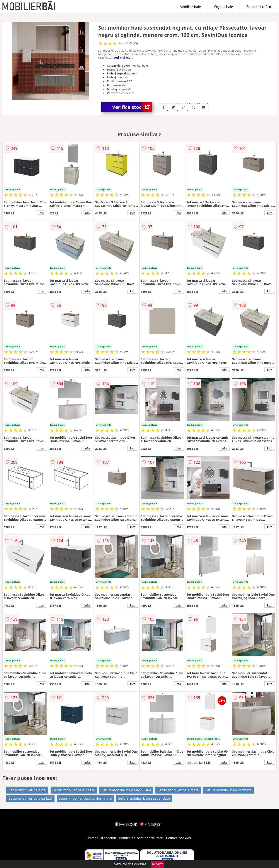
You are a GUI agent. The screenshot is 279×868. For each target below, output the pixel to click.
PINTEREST (151, 824)
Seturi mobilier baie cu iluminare (85, 798)
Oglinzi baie (224, 7)
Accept (157, 864)
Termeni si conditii (101, 838)
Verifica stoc (132, 107)
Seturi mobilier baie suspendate (144, 798)
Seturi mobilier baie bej (27, 790)
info (41, 213)
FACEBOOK (126, 824)
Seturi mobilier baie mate (178, 790)
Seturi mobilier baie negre (74, 790)
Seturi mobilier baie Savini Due (126, 790)
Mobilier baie (190, 7)
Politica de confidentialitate (141, 838)
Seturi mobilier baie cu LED (30, 798)
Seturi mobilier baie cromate (228, 790)
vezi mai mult (123, 57)
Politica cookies (179, 838)
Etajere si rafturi (259, 7)
